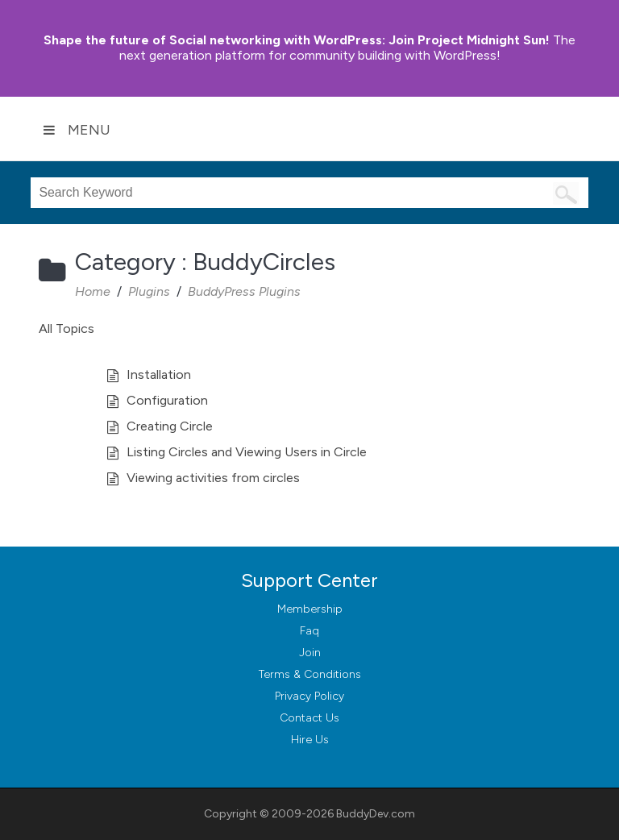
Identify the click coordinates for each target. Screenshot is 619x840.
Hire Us (310, 740)
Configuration (167, 400)
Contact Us (309, 718)
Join (310, 653)
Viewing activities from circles (213, 478)
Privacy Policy (309, 696)
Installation (159, 374)
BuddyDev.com (376, 814)
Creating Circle (170, 426)
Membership (310, 609)
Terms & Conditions (310, 674)
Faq (309, 631)
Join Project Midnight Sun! (297, 40)
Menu (77, 130)
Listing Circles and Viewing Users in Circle (247, 452)
